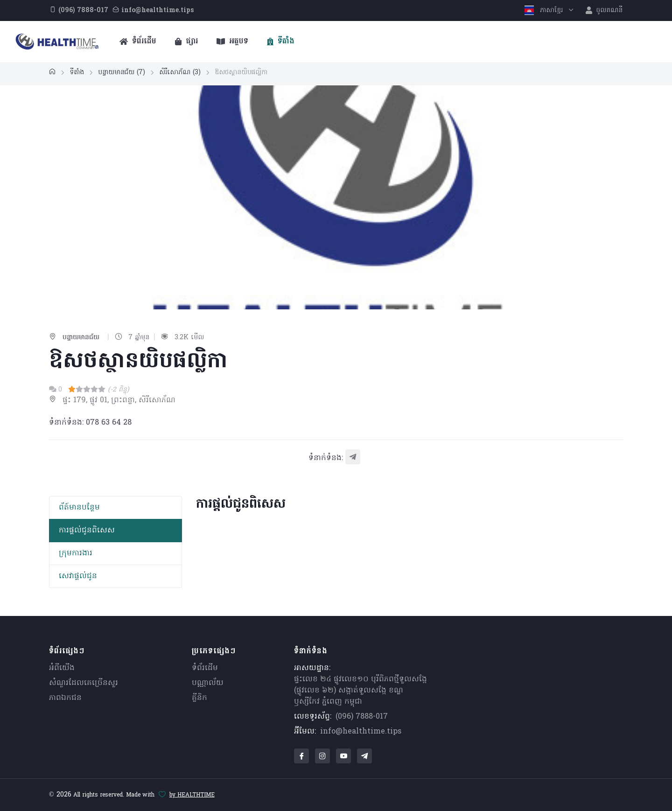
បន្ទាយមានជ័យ (122, 73)
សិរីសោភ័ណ (180, 73)
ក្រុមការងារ (76, 553)
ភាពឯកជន (65, 698)
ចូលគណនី (604, 10)
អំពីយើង (62, 668)
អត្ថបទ (232, 42)
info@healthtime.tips (361, 732)
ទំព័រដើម (138, 42)
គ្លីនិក (199, 698)
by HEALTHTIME (192, 795)
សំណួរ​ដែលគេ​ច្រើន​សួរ (84, 683)
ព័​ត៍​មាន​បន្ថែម (79, 508)
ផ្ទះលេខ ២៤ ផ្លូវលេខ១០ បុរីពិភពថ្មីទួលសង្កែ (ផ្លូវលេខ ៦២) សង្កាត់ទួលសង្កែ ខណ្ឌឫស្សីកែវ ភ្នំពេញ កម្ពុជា (360, 691)
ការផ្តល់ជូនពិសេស (87, 531)
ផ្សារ (186, 42)
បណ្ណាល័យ (208, 683)
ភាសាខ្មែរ (545, 10)
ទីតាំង (281, 42)
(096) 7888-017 (362, 717)
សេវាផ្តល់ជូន (78, 576)
